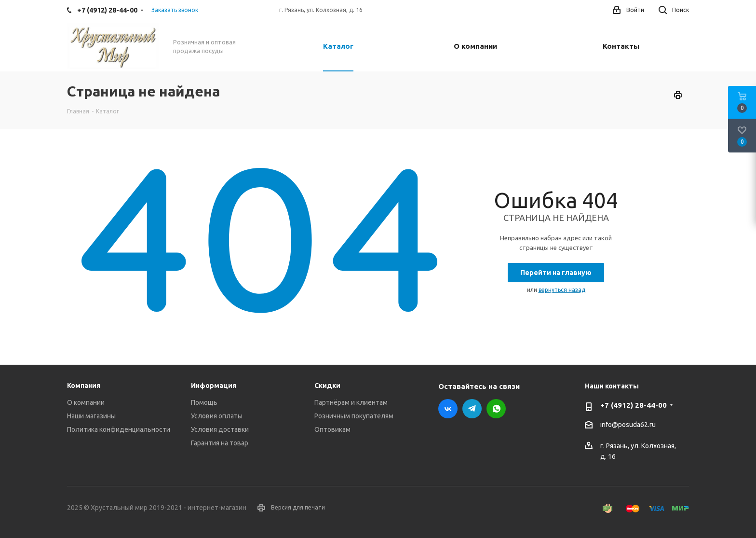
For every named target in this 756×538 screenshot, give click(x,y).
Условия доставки (220, 429)
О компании (86, 402)
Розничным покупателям (354, 416)
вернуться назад (562, 290)
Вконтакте (448, 409)
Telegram (472, 409)
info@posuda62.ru (628, 425)
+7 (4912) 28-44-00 (634, 405)
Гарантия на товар (220, 443)
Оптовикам (332, 429)
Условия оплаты (217, 416)
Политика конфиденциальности (119, 429)
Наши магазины (91, 416)
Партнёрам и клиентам (351, 402)
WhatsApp (496, 409)
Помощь (204, 402)
